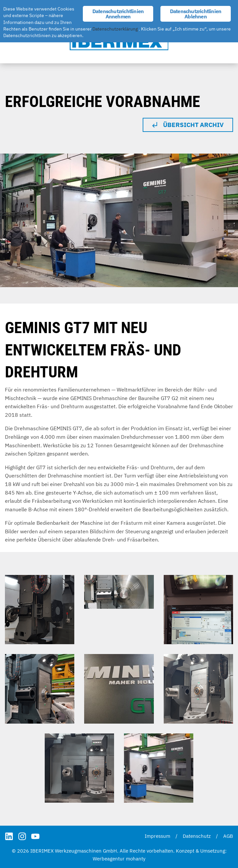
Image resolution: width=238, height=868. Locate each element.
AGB (228, 836)
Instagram (22, 836)
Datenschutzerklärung (115, 29)
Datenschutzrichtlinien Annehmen (118, 14)
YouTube (35, 836)
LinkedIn (9, 836)
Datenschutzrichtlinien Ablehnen (196, 14)
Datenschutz (197, 836)
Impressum (157, 836)
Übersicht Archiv (193, 125)
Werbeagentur (109, 859)
